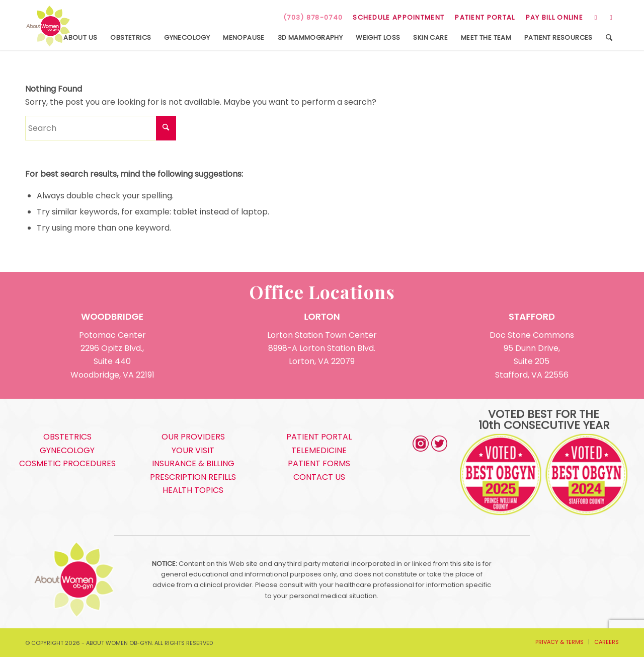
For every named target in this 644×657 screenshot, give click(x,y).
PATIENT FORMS (319, 463)
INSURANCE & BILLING (193, 463)
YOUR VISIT (193, 450)
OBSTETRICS (67, 437)
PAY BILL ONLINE (555, 17)
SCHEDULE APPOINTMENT (398, 17)
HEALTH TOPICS (193, 490)
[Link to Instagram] (596, 18)
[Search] (609, 38)
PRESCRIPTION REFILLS (193, 477)
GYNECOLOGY (67, 450)
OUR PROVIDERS (193, 437)
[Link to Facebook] (611, 18)
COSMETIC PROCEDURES (67, 463)
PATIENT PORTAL (485, 17)
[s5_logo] (48, 26)
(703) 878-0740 (313, 17)
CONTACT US (319, 477)
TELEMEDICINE (319, 450)
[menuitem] (399, 18)
